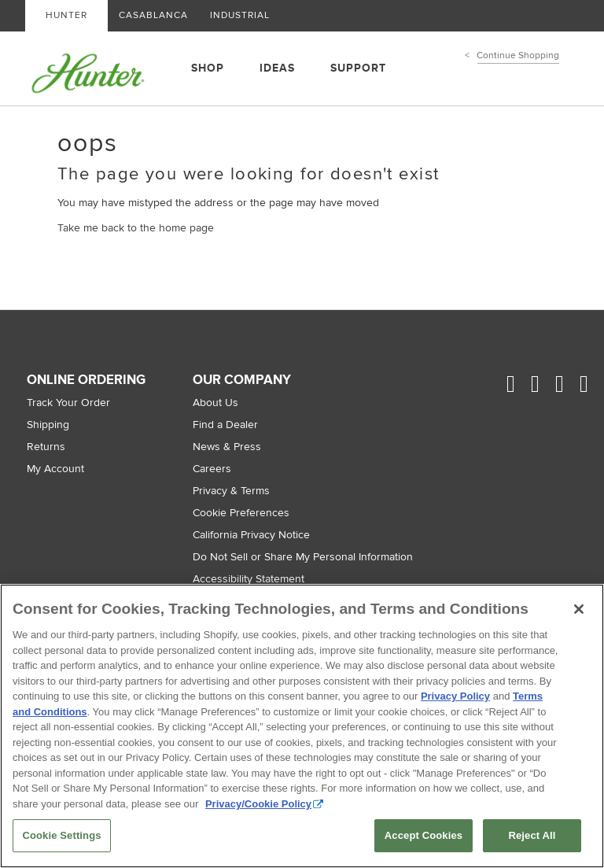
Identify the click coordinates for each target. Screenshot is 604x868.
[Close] (579, 609)
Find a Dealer (225, 425)
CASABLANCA (153, 15)
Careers (212, 469)
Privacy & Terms (231, 491)
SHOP (208, 68)
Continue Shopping (518, 55)
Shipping (48, 425)
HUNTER (66, 15)
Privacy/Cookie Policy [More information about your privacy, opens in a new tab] (258, 804)
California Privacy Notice (251, 535)
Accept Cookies (424, 835)
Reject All (532, 835)
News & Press (227, 447)
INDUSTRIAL (240, 15)
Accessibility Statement (249, 579)
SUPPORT (358, 68)
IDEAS (277, 68)
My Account (55, 469)
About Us (215, 403)
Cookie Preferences (241, 513)
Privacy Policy (455, 696)
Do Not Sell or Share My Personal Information (303, 557)
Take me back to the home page (136, 228)
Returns (46, 447)
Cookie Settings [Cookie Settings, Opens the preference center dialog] (61, 835)
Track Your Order (68, 403)
